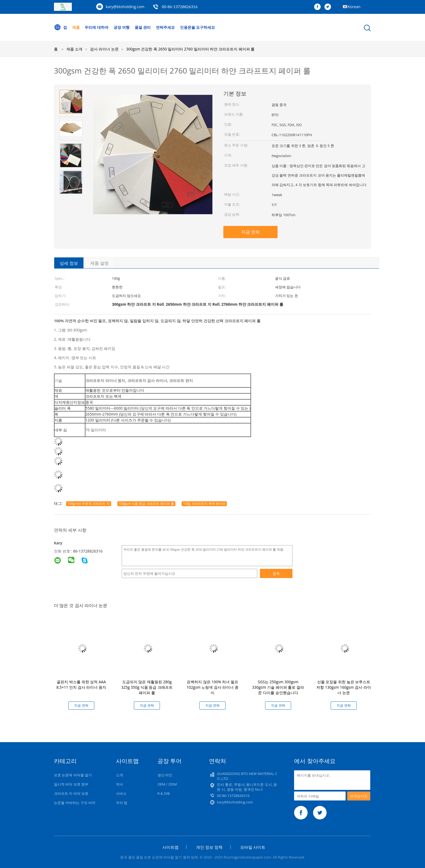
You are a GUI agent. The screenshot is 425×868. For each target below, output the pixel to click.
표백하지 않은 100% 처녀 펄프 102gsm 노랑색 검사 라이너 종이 (212, 687)
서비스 (121, 793)
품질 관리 (143, 27)
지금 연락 (250, 232)
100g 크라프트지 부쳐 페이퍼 (204, 504)
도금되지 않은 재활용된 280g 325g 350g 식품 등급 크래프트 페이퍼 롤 (147, 687)
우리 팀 (122, 803)
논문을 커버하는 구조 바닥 (75, 803)
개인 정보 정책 (209, 847)
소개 (120, 775)
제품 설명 (99, 263)
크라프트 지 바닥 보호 (71, 793)
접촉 (276, 573)
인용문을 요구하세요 (198, 27)
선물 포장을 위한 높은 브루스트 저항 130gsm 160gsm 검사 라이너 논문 (344, 687)
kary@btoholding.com (125, 7)
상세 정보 (69, 263)
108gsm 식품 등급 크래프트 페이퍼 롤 (146, 504)
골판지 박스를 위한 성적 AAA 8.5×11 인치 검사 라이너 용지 (81, 684)
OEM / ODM (167, 784)
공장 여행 (122, 27)
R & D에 (164, 793)
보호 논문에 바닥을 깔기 (73, 775)
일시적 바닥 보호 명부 (71, 784)
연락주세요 (165, 27)
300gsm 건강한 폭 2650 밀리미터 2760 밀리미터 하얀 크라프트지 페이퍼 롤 (191, 49)
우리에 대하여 (96, 27)
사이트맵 (170, 847)
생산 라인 (165, 775)
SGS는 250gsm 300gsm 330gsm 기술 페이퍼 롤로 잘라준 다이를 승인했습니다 (278, 687)
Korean (354, 7)
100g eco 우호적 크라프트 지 (88, 504)
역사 (120, 784)
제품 (76, 27)
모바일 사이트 (253, 847)
